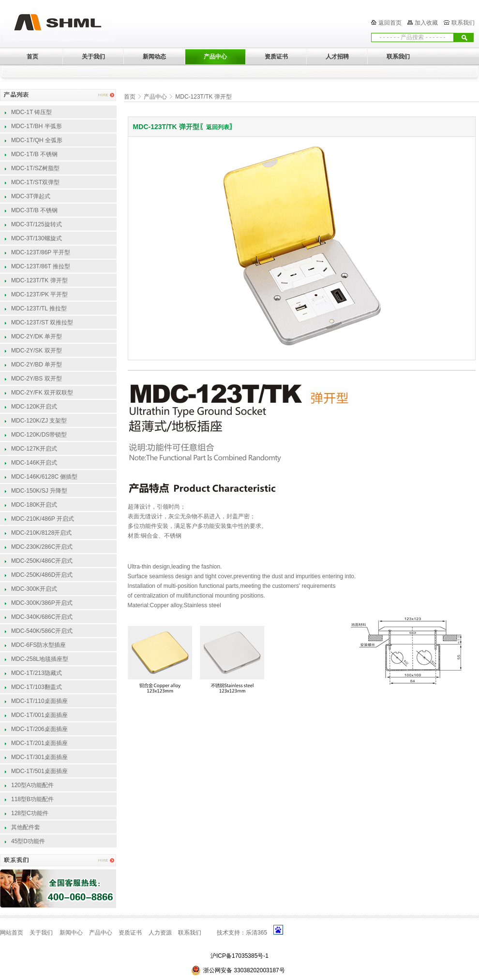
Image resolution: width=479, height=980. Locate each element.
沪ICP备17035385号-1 (239, 956)
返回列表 (218, 127)
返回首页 (390, 23)
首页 (130, 97)
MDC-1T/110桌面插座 (39, 701)
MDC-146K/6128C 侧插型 (44, 477)
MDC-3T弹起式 (31, 196)
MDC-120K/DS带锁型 (39, 435)
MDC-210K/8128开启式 (41, 533)
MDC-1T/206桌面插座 (39, 729)
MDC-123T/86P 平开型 (41, 252)
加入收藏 (426, 23)
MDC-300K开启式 (34, 589)
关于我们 (41, 933)
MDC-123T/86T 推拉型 (41, 266)
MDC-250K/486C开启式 (42, 561)
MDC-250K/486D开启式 (42, 575)
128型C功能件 (30, 813)
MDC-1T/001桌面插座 (39, 715)
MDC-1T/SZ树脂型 (35, 168)
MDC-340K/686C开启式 (42, 617)
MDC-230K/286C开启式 (42, 547)
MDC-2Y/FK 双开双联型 (42, 393)
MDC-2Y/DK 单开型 (37, 336)
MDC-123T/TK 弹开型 (39, 280)
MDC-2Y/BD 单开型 (37, 365)
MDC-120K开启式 (34, 407)
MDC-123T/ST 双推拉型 (42, 322)
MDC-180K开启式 (34, 505)
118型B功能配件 (32, 799)
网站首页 (12, 933)
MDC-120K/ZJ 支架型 (39, 421)
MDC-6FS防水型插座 (38, 645)
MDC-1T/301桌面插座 (39, 757)
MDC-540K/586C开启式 (42, 631)
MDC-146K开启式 (34, 463)
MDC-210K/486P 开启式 (43, 519)
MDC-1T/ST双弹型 (35, 182)
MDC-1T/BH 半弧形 (37, 126)
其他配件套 (26, 827)
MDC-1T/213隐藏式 (37, 673)
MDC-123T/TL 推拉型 (39, 308)
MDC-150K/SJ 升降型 (39, 491)
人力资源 (160, 933)
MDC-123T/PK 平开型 (39, 294)
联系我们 (463, 23)
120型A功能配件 (32, 785)
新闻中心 (71, 933)
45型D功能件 (28, 841)
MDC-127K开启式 (34, 449)
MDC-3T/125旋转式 (37, 224)
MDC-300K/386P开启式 (42, 603)
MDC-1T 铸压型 (31, 112)
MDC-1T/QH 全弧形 (37, 140)
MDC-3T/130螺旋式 (37, 238)
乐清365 (256, 933)
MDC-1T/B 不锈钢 (34, 154)
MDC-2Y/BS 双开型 (37, 379)
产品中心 (155, 97)
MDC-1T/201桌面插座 (39, 743)
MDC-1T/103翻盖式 (37, 687)
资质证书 (130, 933)
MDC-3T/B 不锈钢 (34, 210)
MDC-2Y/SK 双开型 (37, 351)
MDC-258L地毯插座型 (40, 659)
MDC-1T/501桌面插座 (39, 771)
